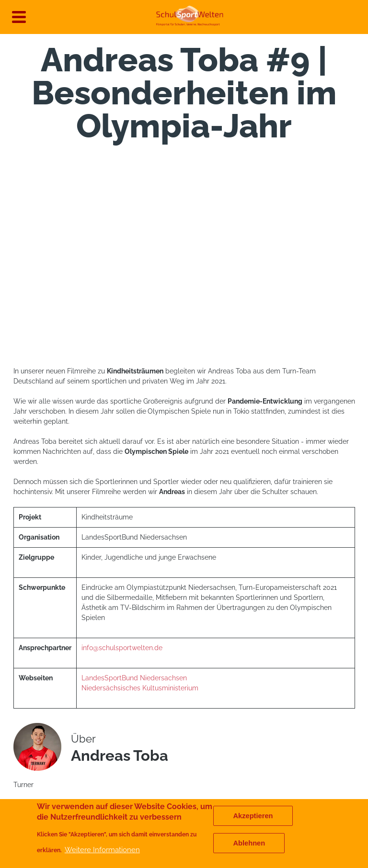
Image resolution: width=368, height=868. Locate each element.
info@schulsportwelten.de (122, 648)
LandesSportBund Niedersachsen (134, 678)
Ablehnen (249, 843)
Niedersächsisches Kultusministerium (141, 688)
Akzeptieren (253, 816)
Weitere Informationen (102, 850)
